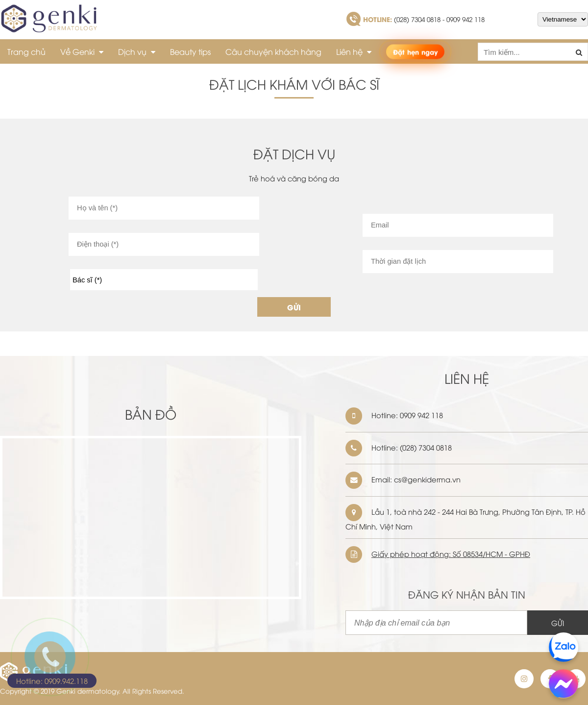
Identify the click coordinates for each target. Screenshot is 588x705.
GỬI (294, 307)
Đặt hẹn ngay (415, 51)
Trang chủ (26, 51)
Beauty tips (190, 51)
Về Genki (82, 51)
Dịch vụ (137, 51)
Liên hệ (354, 51)
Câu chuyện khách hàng (273, 51)
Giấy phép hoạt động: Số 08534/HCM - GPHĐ (451, 554)
